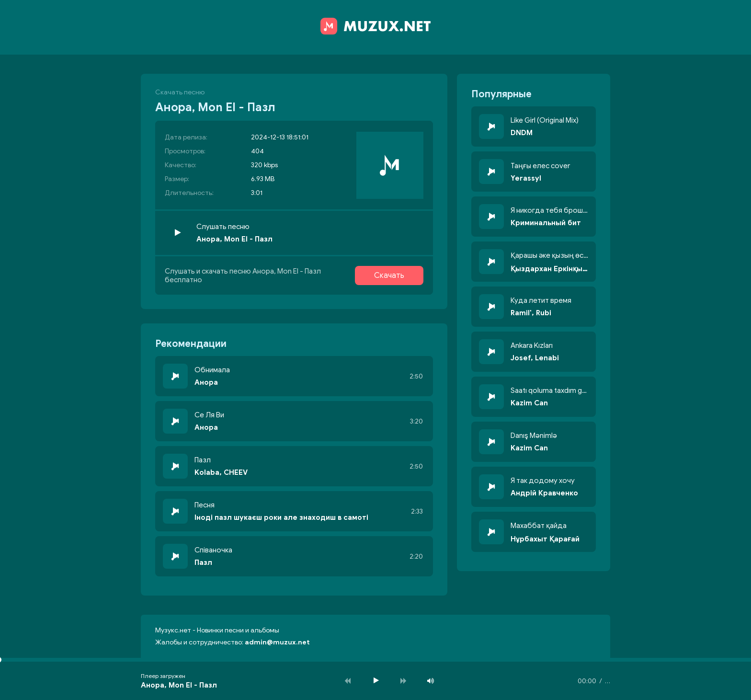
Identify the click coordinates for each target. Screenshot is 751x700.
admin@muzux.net (277, 642)
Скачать (389, 275)
